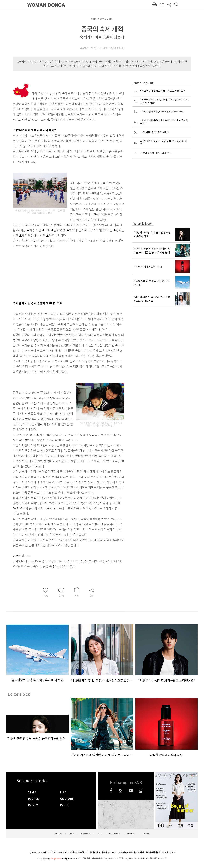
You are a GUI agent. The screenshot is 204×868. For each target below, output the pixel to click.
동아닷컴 (94, 853)
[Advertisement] (61, 274)
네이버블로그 (141, 791)
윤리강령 (51, 853)
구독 (181, 825)
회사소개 (103, 853)
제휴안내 (131, 853)
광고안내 (42, 853)
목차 (171, 825)
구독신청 (33, 853)
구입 (190, 825)
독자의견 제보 (63, 853)
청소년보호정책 (169, 853)
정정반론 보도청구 (78, 853)
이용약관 (140, 853)
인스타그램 (120, 791)
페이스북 (111, 791)
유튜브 (131, 791)
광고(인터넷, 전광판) (117, 853)
